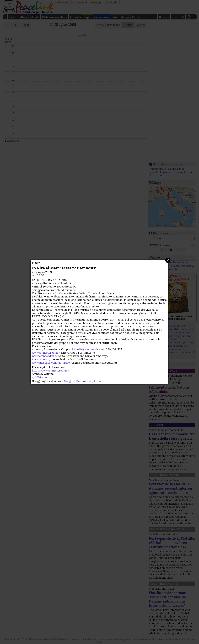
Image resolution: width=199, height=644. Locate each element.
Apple (93, 381)
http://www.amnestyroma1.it (51, 370)
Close (168, 260)
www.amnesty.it (42, 359)
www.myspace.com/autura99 (51, 363)
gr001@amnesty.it (87, 349)
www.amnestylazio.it (45, 356)
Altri (102, 381)
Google (69, 381)
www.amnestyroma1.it (46, 353)
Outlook (81, 381)
